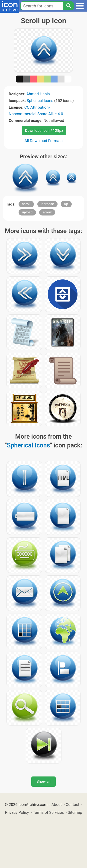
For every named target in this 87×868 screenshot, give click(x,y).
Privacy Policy (17, 812)
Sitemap (75, 812)
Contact (72, 805)
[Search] (68, 6)
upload (27, 212)
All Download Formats (43, 141)
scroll (26, 204)
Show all (43, 781)
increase (47, 204)
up (66, 204)
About (57, 805)
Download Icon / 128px (44, 131)
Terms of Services (48, 812)
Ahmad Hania (38, 94)
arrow (47, 212)
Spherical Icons (40, 101)
